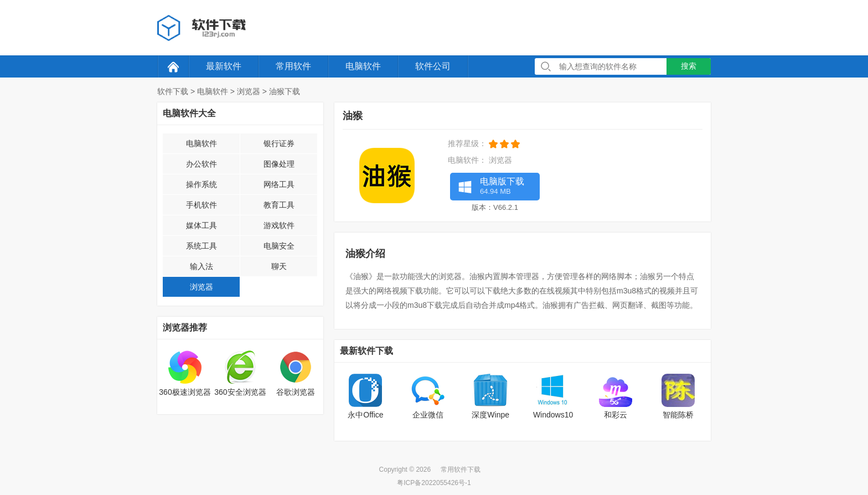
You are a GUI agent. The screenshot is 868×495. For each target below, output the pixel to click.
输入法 (201, 266)
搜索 (689, 66)
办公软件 (201, 164)
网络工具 (279, 184)
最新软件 (224, 66)
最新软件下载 (366, 351)
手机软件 (201, 205)
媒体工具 (201, 225)
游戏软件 (279, 225)
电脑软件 (363, 66)
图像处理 (279, 164)
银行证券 (279, 143)
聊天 (279, 266)
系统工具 (201, 246)
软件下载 (173, 91)
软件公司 (433, 66)
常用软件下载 (461, 470)
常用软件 (293, 66)
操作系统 (201, 184)
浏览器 (249, 91)
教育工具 (279, 205)
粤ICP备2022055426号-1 (434, 483)
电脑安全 (279, 246)
